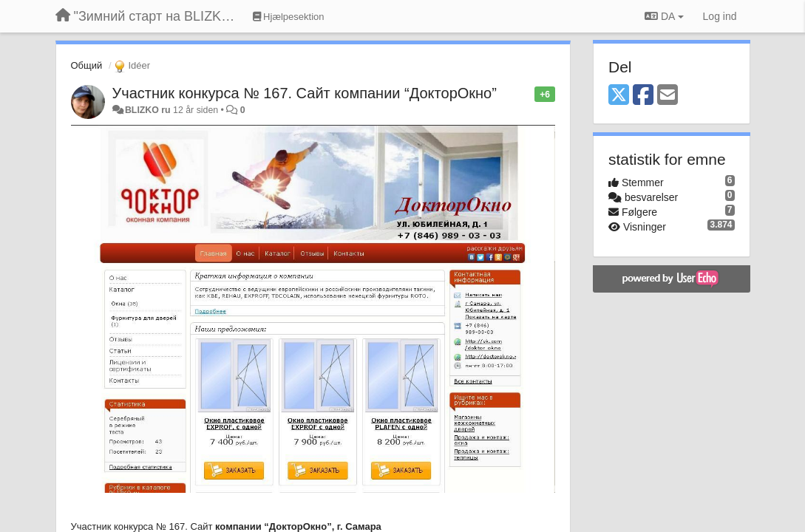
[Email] (668, 96)
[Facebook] (643, 96)
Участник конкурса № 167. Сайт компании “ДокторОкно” (305, 93)
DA (664, 16)
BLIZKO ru (149, 110)
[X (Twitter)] (619, 96)
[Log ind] (720, 16)
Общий (87, 65)
